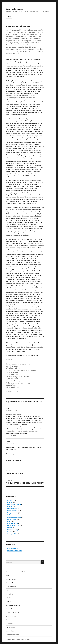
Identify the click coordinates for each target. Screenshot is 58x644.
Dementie (10, 507)
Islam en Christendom (14, 517)
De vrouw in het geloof (14, 504)
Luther (9, 521)
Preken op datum (13, 549)
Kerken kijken (12, 519)
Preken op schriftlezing (15, 551)
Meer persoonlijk (13, 523)
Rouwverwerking (13, 530)
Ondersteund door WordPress (23, 640)
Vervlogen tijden (12, 534)
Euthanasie (11, 515)
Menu (9, 17)
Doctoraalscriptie (13, 511)
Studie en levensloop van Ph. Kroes (16, 572)
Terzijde (16, 391)
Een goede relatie (13, 513)
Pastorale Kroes (14, 9)
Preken (10, 528)
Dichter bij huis (12, 509)
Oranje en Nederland (14, 526)
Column (10, 502)
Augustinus (11, 500)
